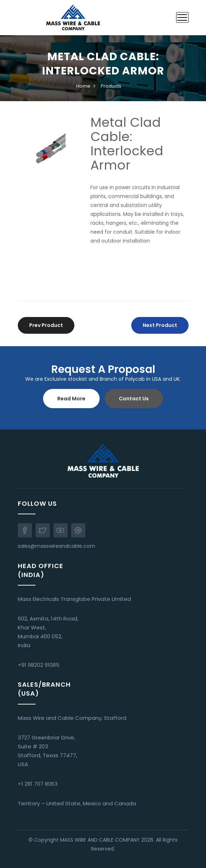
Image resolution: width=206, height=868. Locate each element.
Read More (71, 399)
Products (111, 86)
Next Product (160, 325)
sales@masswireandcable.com (56, 546)
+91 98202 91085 (39, 665)
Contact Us (134, 399)
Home (83, 86)
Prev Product (46, 325)
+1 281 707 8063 (38, 784)
